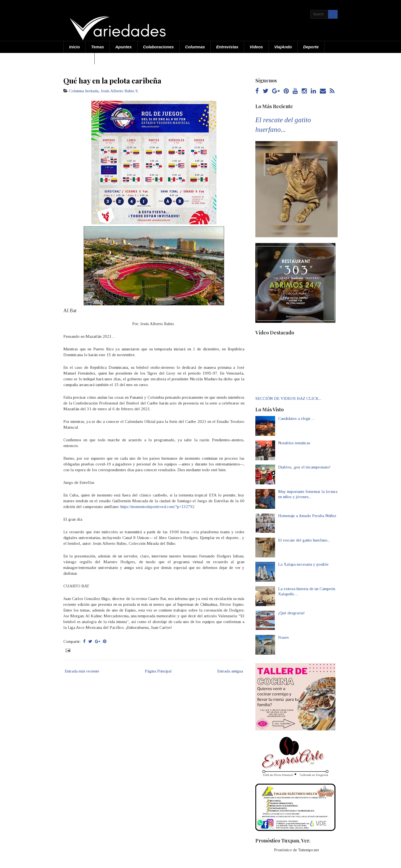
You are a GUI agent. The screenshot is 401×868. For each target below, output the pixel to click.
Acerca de (79, 58)
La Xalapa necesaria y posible (303, 564)
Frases (283, 637)
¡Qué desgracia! (291, 613)
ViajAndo (283, 47)
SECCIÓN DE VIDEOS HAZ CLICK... (288, 398)
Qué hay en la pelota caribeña (112, 80)
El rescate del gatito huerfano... (304, 540)
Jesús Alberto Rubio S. (120, 91)
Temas (98, 47)
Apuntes (123, 47)
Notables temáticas (294, 443)
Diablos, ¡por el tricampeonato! (304, 467)
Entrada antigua (230, 671)
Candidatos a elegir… (296, 418)
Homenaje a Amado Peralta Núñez (307, 516)
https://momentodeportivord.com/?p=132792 (157, 507)
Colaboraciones (158, 47)
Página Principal (158, 671)
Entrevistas (227, 47)
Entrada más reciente (82, 671)
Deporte (311, 47)
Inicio (74, 47)
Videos (256, 47)
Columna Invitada (84, 91)
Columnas (195, 47)
